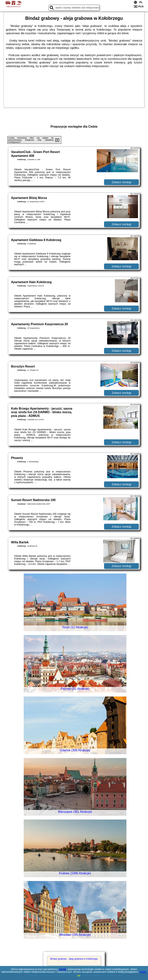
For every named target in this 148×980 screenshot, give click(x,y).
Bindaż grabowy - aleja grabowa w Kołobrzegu (74, 959)
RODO (143, 972)
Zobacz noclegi (122, 182)
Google (63, 969)
